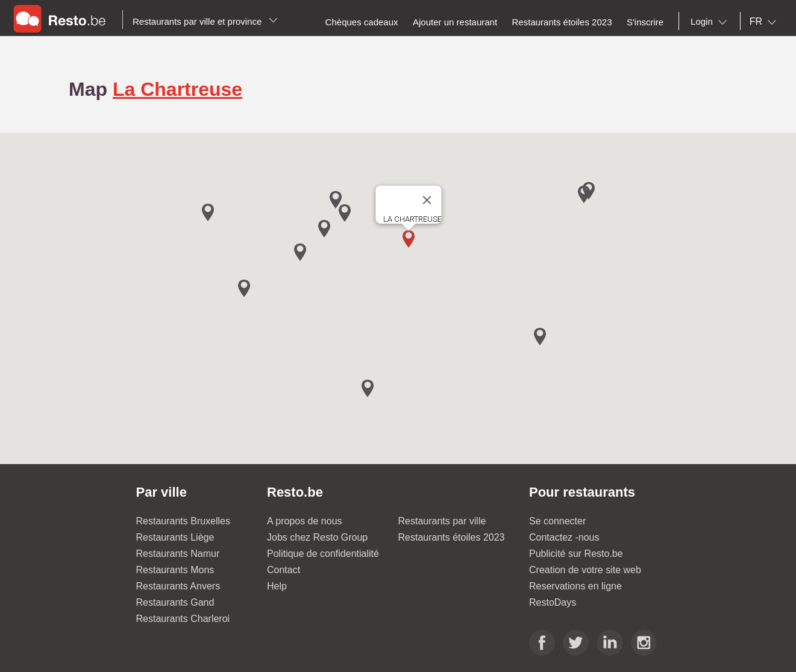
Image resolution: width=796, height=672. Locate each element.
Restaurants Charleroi (183, 619)
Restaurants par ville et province (205, 21)
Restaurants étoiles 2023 (452, 537)
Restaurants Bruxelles (183, 521)
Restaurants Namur (178, 554)
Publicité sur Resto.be (576, 554)
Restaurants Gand (175, 602)
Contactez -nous (564, 537)
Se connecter (557, 521)
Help (277, 586)
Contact (284, 570)
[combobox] (711, 22)
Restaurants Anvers (178, 586)
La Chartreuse (177, 89)
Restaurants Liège (175, 537)
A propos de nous (305, 521)
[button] (409, 239)
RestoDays (553, 602)
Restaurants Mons (175, 570)
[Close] (427, 200)
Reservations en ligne (575, 586)
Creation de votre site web (585, 570)
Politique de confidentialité (323, 554)
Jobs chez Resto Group (317, 537)
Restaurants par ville (442, 521)
